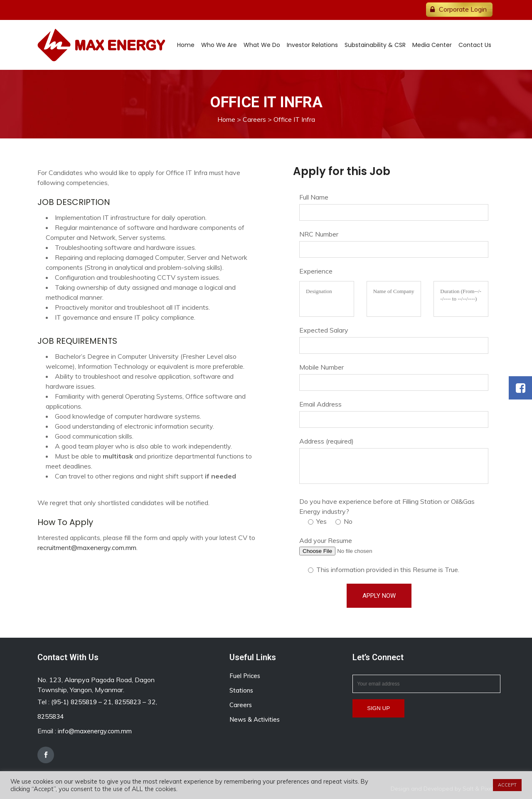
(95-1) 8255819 (74, 702)
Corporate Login (463, 9)
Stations (241, 690)
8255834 (50, 716)
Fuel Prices (245, 676)
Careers (254, 119)
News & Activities (255, 719)
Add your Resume (326, 540)
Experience (316, 271)
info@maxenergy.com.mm (95, 731)
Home (226, 119)
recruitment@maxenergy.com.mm (87, 547)
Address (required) (326, 441)
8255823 (128, 702)
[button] (520, 388)
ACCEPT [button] (507, 785)
